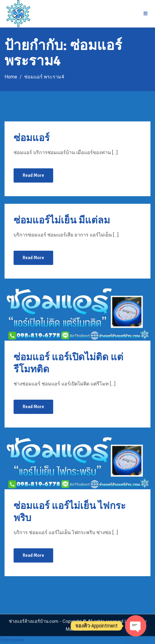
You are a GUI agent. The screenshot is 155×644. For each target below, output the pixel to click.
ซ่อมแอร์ (32, 138)
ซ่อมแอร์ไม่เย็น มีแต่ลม (62, 220)
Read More (33, 175)
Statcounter (12, 640)
